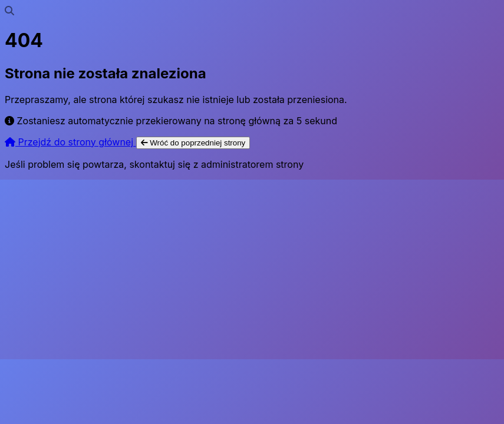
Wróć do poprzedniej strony (193, 143)
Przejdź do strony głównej (70, 142)
